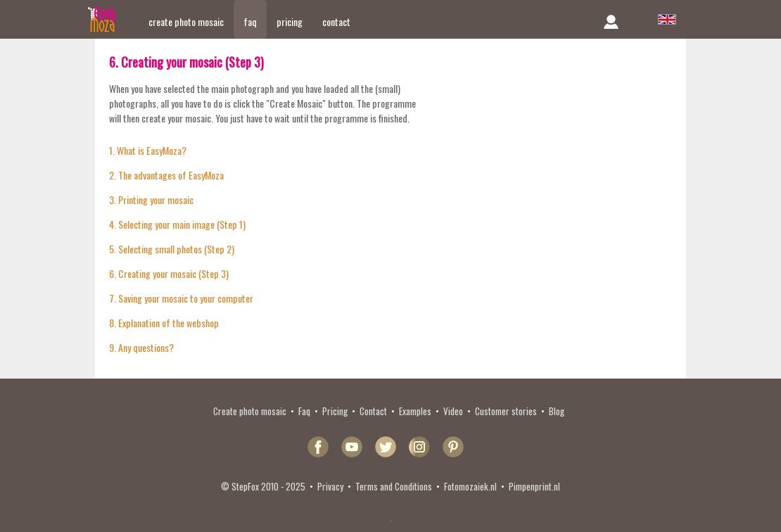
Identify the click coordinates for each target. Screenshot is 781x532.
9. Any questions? (141, 347)
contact (336, 21)
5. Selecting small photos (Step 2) (172, 249)
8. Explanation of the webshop (164, 323)
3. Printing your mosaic (151, 199)
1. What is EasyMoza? (148, 150)
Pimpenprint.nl (534, 486)
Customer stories (506, 411)
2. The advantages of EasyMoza (166, 175)
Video (453, 411)
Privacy (330, 486)
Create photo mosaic (250, 411)
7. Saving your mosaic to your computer (181, 298)
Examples (415, 411)
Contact (373, 411)
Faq (304, 411)
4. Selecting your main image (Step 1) (177, 224)
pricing (290, 21)
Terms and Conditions (394, 486)
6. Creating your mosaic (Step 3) (169, 273)
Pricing (335, 411)
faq (250, 21)
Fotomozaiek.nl (470, 486)
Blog (557, 411)
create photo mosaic (186, 21)
